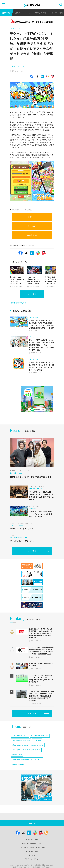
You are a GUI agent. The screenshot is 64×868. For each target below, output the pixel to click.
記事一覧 (6, 13)
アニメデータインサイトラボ (40, 742)
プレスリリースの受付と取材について (32, 853)
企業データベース (22, 13)
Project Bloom (17, 761)
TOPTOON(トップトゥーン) (21, 746)
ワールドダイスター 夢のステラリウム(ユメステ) (27, 766)
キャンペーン (16, 28)
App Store (32, 226)
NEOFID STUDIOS (18, 770)
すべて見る (32, 294)
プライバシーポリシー (32, 865)
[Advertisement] (25, 304)
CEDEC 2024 (37, 746)
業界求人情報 (41, 13)
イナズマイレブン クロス (20, 742)
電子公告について (32, 857)
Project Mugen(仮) (37, 751)
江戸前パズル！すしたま (18, 66)
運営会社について (32, 846)
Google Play (32, 235)
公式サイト (32, 217)
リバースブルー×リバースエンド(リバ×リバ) (26, 756)
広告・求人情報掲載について (32, 850)
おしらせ (32, 861)
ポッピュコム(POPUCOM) (20, 751)
